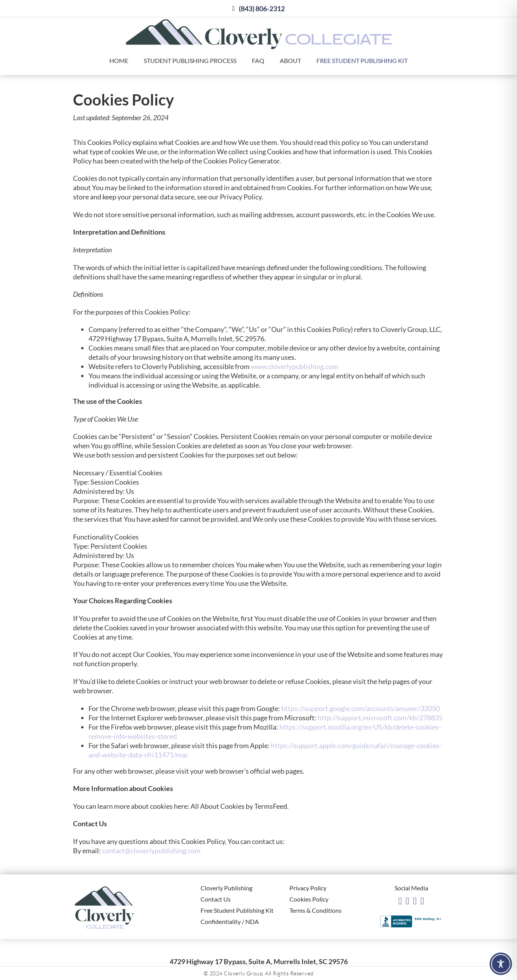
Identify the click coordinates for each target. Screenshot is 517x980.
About (290, 60)
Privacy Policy (308, 888)
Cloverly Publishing (226, 888)
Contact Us (216, 899)
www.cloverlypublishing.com (294, 366)
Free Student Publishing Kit (362, 60)
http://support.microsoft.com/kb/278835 (380, 718)
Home (119, 60)
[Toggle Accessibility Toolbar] (501, 964)
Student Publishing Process (190, 60)
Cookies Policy (309, 899)
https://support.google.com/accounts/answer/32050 (361, 708)
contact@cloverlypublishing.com (151, 851)
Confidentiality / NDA (230, 921)
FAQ (258, 60)
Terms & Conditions (315, 910)
